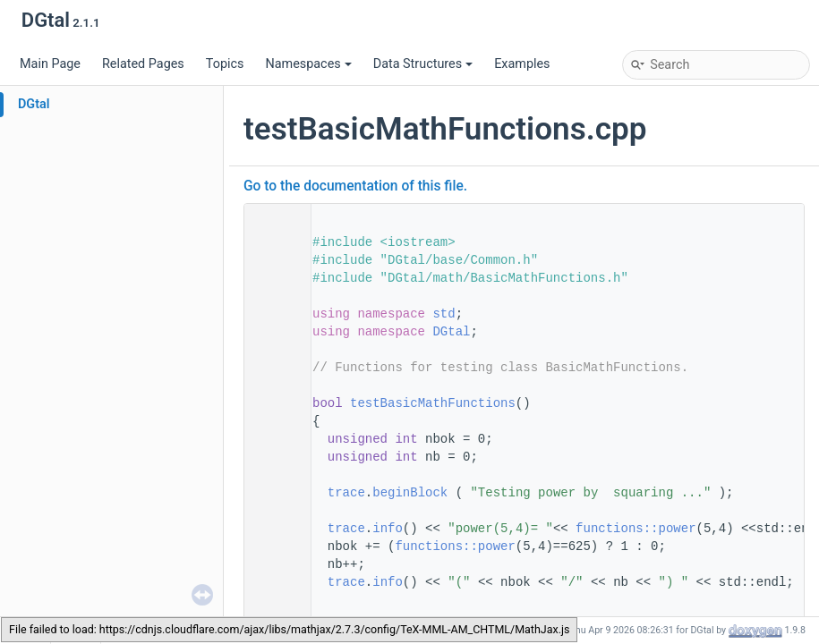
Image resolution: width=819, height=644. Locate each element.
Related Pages (143, 64)
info (388, 529)
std (444, 314)
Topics (225, 64)
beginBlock (410, 493)
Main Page (50, 64)
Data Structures (423, 64)
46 (272, 403)
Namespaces (308, 64)
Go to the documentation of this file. (355, 186)
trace (346, 493)
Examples (522, 64)
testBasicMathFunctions (433, 403)
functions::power (636, 529)
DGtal (34, 104)
